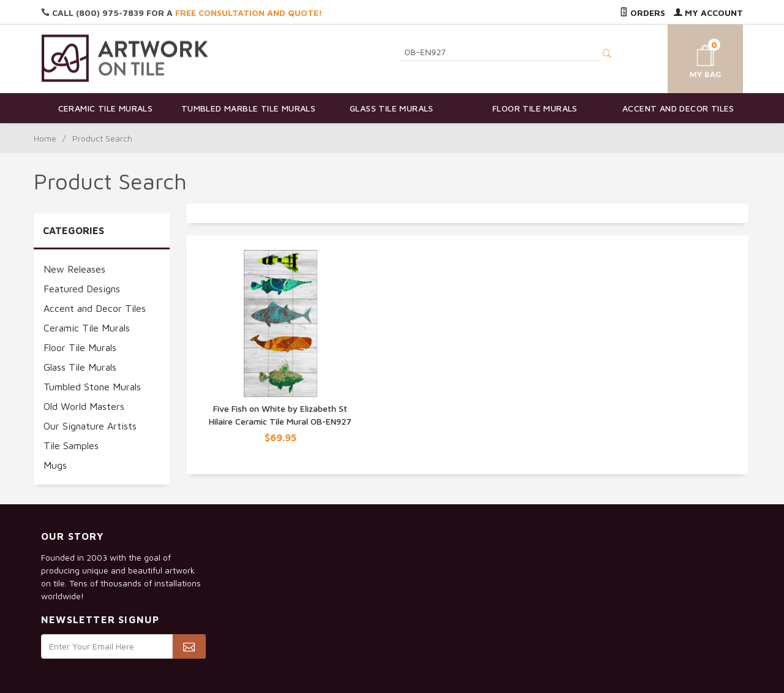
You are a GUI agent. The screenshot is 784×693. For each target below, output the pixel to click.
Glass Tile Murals (392, 108)
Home (45, 138)
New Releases (74, 269)
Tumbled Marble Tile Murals (248, 108)
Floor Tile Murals (535, 108)
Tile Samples (71, 445)
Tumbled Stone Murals (92, 387)
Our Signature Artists (90, 426)
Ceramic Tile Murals (106, 108)
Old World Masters (84, 406)
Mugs (55, 465)
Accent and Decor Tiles (678, 108)
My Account (708, 13)
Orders (643, 13)
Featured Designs (82, 289)
